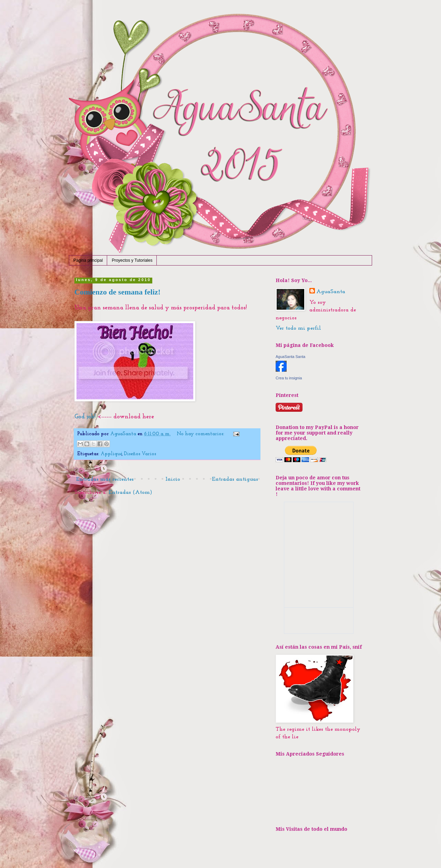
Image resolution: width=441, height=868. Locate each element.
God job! (85, 417)
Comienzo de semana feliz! (117, 292)
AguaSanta (331, 292)
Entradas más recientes (105, 479)
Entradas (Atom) (130, 492)
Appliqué (111, 454)
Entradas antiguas (235, 479)
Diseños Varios (140, 454)
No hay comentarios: (201, 434)
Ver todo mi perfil (298, 328)
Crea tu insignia (289, 378)
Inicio (173, 479)
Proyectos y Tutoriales (132, 260)
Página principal (88, 260)
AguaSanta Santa (290, 357)
